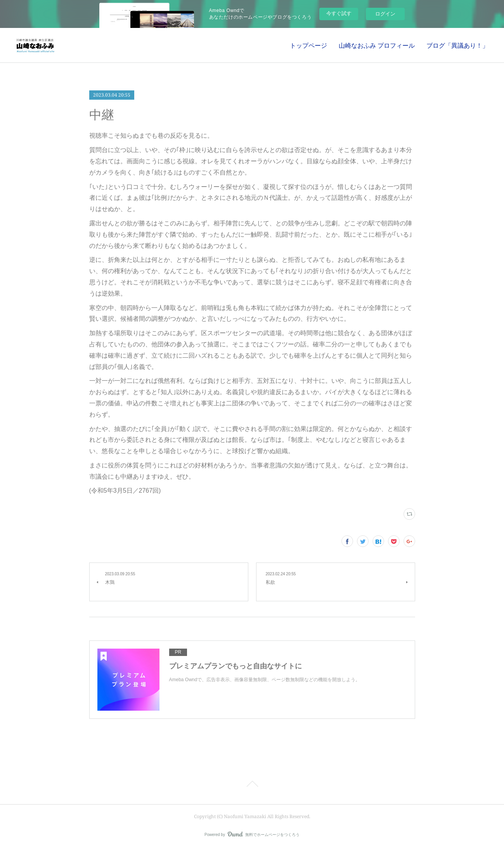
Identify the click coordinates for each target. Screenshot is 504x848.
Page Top (252, 785)
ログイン (385, 14)
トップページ (308, 45)
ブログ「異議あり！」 (457, 45)
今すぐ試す (339, 13)
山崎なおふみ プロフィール (377, 45)
